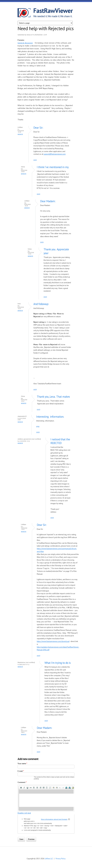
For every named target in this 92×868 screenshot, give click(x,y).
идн (38, 426)
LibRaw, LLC (49, 859)
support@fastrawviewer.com (55, 154)
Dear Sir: (38, 128)
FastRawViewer (53, 11)
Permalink (20, 134)
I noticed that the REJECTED (60, 441)
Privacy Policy (61, 859)
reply (35, 160)
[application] (46, 798)
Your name (22, 764)
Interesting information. (50, 417)
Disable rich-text (24, 813)
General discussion (25, 43)
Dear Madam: (48, 201)
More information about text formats (54, 819)
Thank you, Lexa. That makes (53, 397)
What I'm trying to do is (58, 663)
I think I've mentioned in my (53, 167)
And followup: (41, 304)
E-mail (21, 771)
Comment (22, 782)
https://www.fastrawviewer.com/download (53, 641)
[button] (21, 788)
